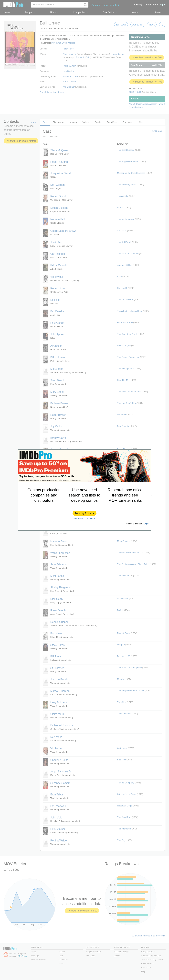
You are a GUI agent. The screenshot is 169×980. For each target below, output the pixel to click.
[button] (84, 513)
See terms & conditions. (84, 518)
